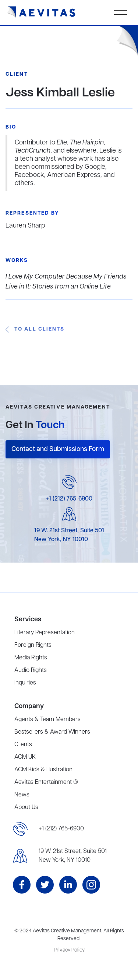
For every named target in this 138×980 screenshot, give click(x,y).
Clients (23, 745)
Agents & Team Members (47, 720)
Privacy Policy (69, 950)
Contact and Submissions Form (58, 449)
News (22, 795)
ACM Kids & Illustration (43, 770)
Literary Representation (45, 633)
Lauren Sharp (25, 226)
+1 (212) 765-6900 (69, 499)
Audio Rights (31, 670)
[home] (42, 13)
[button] (121, 13)
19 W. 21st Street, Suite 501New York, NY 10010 (73, 856)
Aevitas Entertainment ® (46, 782)
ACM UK (25, 757)
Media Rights (31, 658)
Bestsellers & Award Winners (52, 732)
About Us (26, 807)
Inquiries (25, 683)
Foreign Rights (33, 645)
